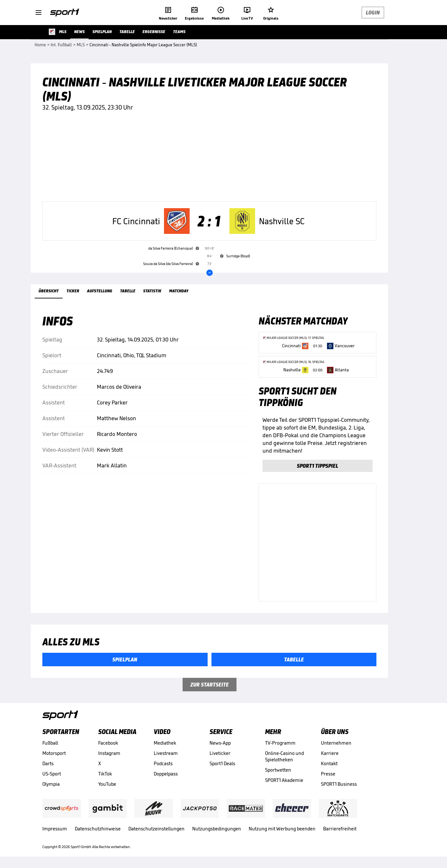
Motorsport (54, 753)
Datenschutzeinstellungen (156, 829)
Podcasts (163, 763)
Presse (328, 774)
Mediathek (165, 743)
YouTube (107, 784)
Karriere (330, 753)
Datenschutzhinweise (98, 829)
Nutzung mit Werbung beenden (282, 829)
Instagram (109, 753)
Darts (48, 763)
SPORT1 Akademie (284, 780)
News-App (220, 743)
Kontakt (329, 763)
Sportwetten (278, 770)
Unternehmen (336, 743)
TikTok (105, 774)
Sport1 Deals (222, 763)
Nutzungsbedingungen (217, 829)
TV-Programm (280, 743)
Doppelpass (166, 774)
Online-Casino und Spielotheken (284, 756)
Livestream (166, 753)
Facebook (108, 743)
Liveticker (220, 753)
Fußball (50, 743)
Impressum (55, 829)
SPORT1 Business (339, 784)
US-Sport (52, 774)
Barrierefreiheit (340, 829)
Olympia (51, 784)
